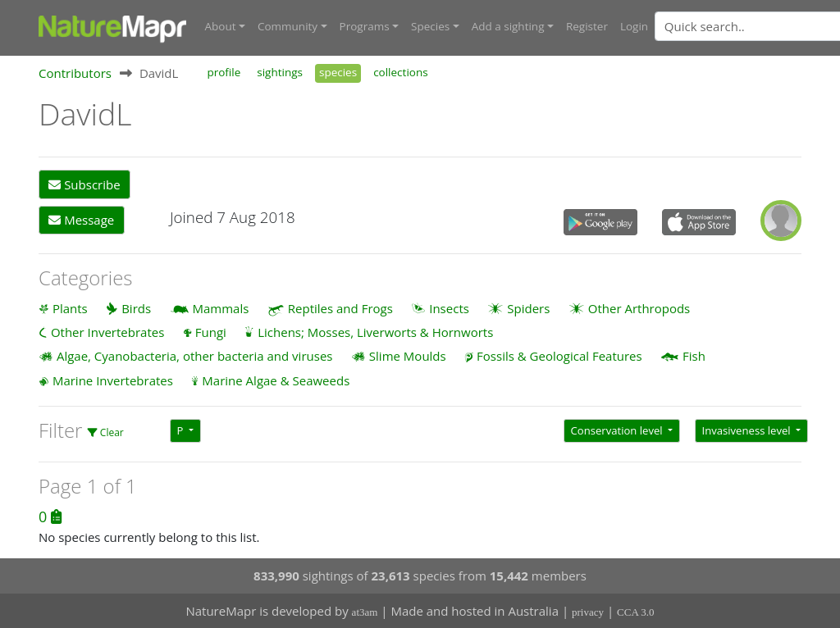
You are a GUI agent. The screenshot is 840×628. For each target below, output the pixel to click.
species (338, 72)
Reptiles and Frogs (340, 308)
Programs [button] (365, 26)
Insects (449, 308)
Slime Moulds (408, 356)
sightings (280, 72)
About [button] (221, 26)
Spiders (528, 308)
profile (224, 72)
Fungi (211, 332)
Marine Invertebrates (113, 380)
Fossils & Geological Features (559, 356)
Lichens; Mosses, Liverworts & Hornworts (375, 332)
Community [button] (288, 26)
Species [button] (430, 26)
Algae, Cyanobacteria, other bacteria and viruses (195, 356)
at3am (365, 612)
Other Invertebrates (107, 332)
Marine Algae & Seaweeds (276, 380)
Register (587, 26)
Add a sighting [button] (508, 26)
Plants (70, 308)
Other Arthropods (639, 308)
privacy (588, 612)
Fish (694, 356)
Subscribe (84, 184)
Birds (136, 308)
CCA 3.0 (636, 612)
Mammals (221, 308)
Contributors (75, 73)
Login (634, 26)
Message (81, 220)
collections (401, 72)
